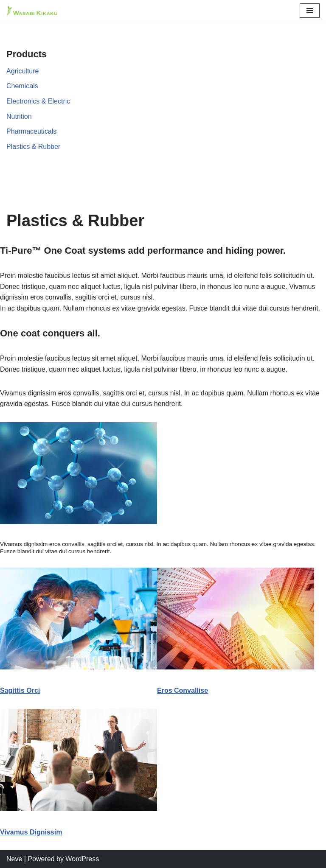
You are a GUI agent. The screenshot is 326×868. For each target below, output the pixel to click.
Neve (14, 859)
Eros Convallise (183, 690)
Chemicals (22, 86)
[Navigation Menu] (310, 11)
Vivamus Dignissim (31, 832)
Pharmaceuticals (31, 131)
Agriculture (22, 71)
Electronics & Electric (38, 101)
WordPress (82, 859)
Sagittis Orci (20, 690)
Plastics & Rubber (33, 147)
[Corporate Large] (32, 11)
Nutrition (19, 116)
